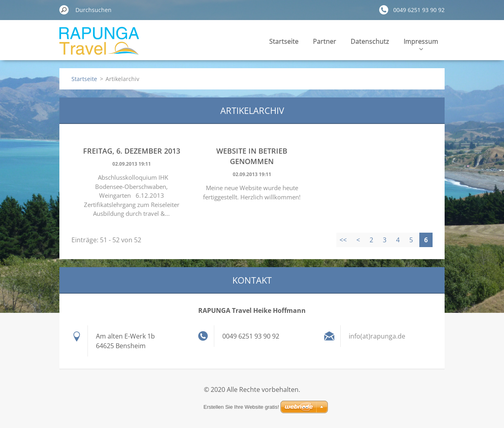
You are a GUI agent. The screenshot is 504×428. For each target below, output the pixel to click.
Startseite (284, 41)
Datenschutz (370, 41)
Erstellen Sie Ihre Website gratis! (241, 407)
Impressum (421, 44)
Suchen (64, 10)
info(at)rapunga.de (377, 336)
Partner (325, 41)
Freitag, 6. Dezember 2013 (132, 151)
